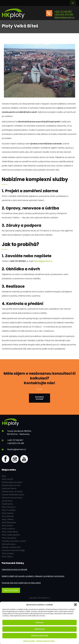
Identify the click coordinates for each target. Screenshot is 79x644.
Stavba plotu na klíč (11, 485)
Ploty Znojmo (8, 553)
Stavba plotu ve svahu (12, 492)
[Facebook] (6, 459)
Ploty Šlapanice (9, 522)
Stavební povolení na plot (14, 541)
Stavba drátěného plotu (13, 495)
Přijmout (39, 623)
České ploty (7, 504)
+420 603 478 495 (64, 14)
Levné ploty (7, 501)
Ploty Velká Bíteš (10, 532)
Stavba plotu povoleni (12, 482)
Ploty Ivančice (8, 529)
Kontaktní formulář (40, 398)
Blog (4, 476)
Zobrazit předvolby (40, 636)
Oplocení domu (9, 488)
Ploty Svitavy (8, 513)
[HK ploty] (20, 14)
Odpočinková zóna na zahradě (14, 569)
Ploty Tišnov (7, 557)
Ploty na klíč (7, 479)
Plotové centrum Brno (12, 498)
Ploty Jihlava (8, 519)
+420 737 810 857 (63, 12)
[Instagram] (15, 459)
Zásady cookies (29, 641)
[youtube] (24, 459)
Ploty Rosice (7, 526)
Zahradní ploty (9, 544)
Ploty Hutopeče (9, 538)
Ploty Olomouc (9, 507)
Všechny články (11, 590)
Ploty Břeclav (8, 516)
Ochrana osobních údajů (45, 641)
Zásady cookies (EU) (11, 547)
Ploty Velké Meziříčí (11, 535)
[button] (75, 605)
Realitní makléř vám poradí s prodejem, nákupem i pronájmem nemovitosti (33, 576)
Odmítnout (39, 629)
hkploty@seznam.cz (64, 17)
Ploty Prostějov (9, 510)
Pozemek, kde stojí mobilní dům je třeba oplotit (21, 583)
